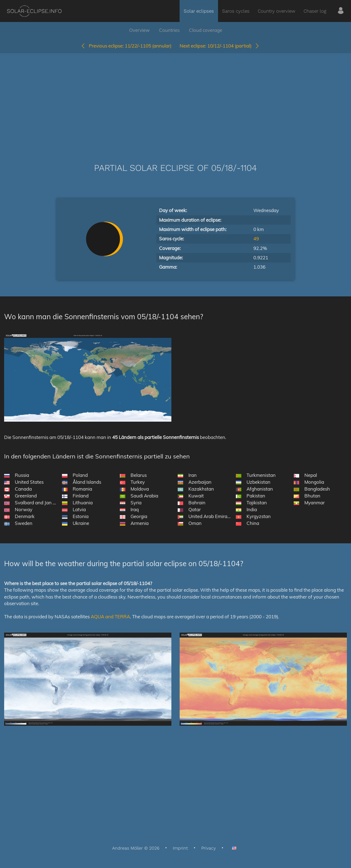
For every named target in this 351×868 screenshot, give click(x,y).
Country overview (277, 11)
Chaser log (315, 11)
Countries (169, 30)
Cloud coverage (206, 30)
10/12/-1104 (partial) (220, 46)
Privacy (209, 848)
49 (256, 239)
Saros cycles (236, 11)
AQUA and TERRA (110, 617)
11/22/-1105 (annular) (126, 46)
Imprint (180, 848)
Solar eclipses (199, 11)
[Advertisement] (175, 100)
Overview (139, 30)
